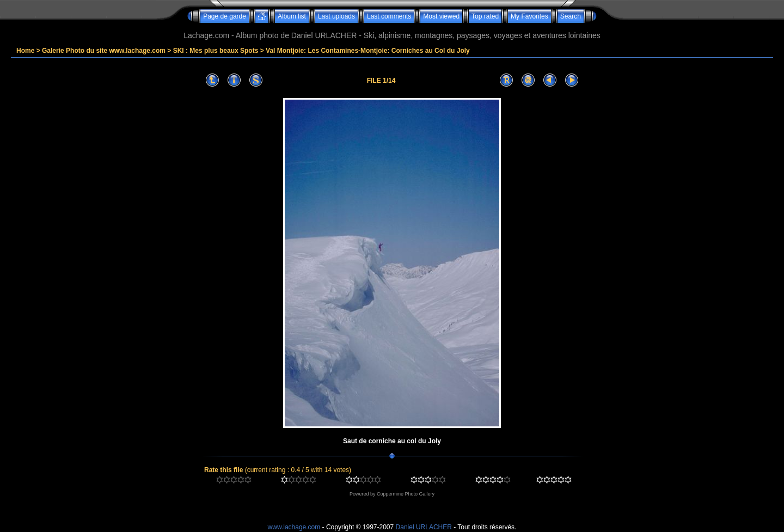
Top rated (485, 16)
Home (25, 51)
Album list (292, 16)
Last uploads (336, 16)
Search (571, 16)
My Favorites (529, 16)
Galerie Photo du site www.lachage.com (104, 51)
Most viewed (441, 16)
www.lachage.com (294, 527)
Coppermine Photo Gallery (406, 494)
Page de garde (225, 16)
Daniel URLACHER (424, 527)
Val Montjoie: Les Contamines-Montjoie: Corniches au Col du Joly (368, 51)
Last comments (389, 16)
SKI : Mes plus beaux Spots (216, 51)
